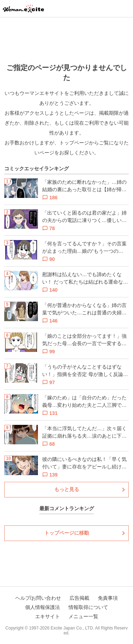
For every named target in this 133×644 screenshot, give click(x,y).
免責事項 (108, 598)
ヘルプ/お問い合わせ (38, 598)
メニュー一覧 (83, 616)
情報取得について (88, 607)
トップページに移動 (67, 533)
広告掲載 (79, 598)
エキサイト (48, 616)
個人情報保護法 (43, 607)
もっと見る (67, 489)
